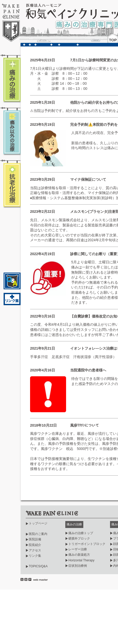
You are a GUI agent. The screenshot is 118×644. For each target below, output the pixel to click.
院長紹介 (35, 545)
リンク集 (35, 556)
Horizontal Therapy (81, 560)
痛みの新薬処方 (79, 555)
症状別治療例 (78, 566)
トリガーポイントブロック (87, 544)
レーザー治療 (78, 549)
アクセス (35, 550)
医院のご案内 (38, 534)
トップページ (38, 523)
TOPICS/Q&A (38, 566)
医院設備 (35, 539)
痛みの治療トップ (81, 533)
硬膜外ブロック (79, 539)
